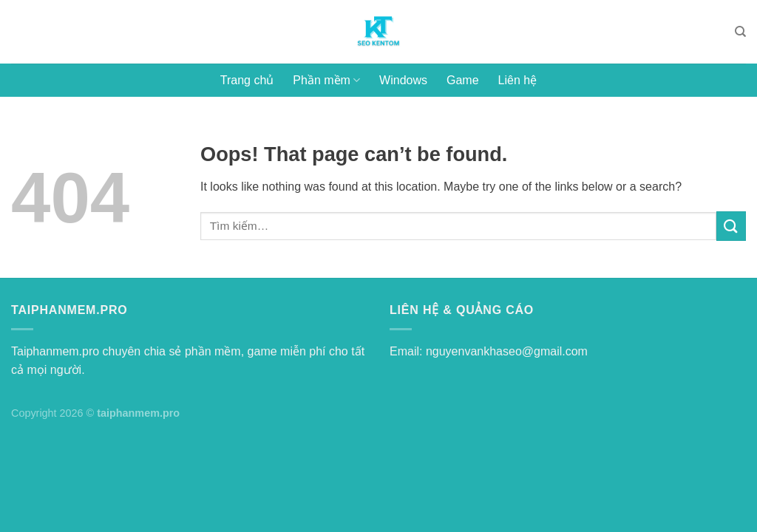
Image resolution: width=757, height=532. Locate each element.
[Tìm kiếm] (740, 32)
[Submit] (731, 226)
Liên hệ (518, 80)
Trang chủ (247, 80)
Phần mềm (326, 80)
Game (463, 80)
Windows (403, 80)
